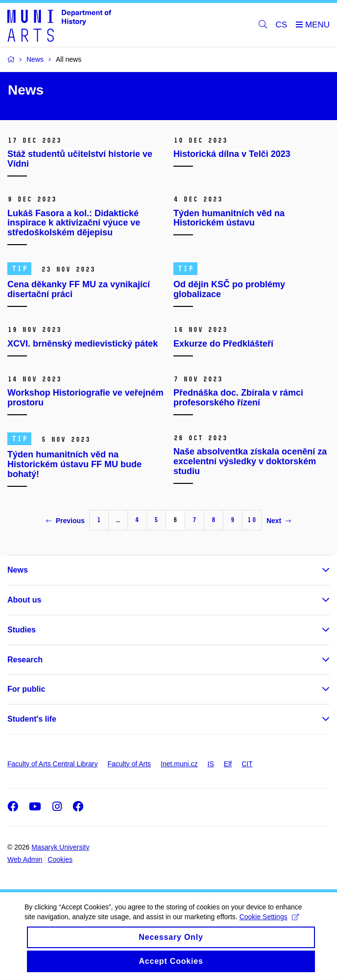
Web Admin (25, 859)
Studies (22, 630)
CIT (247, 764)
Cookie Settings (269, 917)
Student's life (32, 719)
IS (211, 764)
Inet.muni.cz (179, 764)
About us (24, 600)
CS (282, 25)
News (18, 570)
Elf (228, 764)
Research (25, 660)
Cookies (60, 859)
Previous (65, 521)
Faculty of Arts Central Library (52, 764)
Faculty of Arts (129, 764)
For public (26, 689)
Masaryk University (60, 847)
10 (252, 520)
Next (279, 521)
